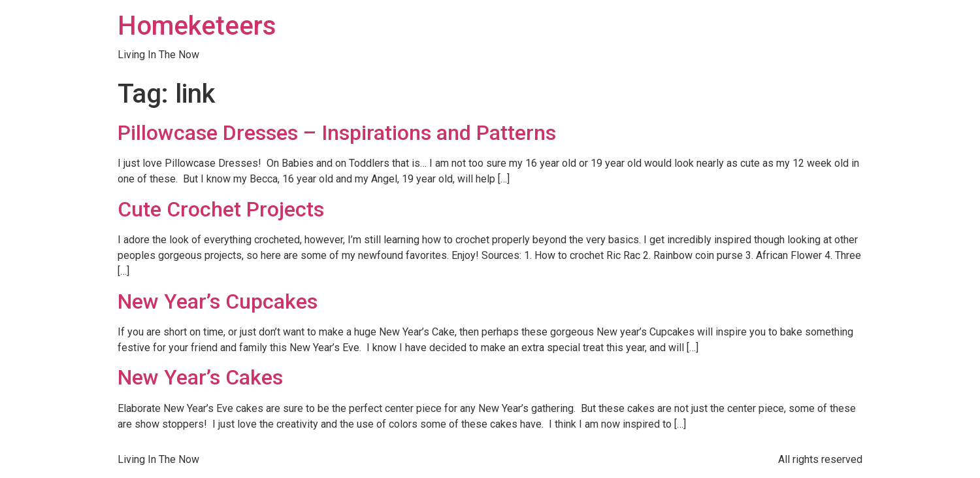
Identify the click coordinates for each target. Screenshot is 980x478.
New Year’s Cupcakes (218, 301)
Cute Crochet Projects (221, 209)
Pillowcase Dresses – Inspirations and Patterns (337, 133)
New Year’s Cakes (200, 377)
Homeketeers (197, 26)
